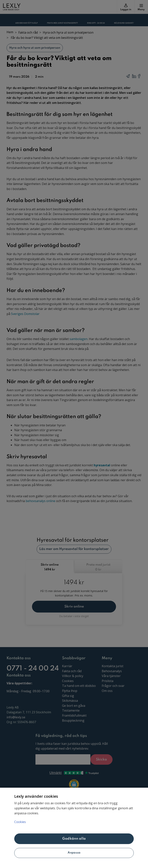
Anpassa (74, 853)
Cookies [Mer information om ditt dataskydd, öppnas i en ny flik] (20, 822)
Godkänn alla (74, 839)
